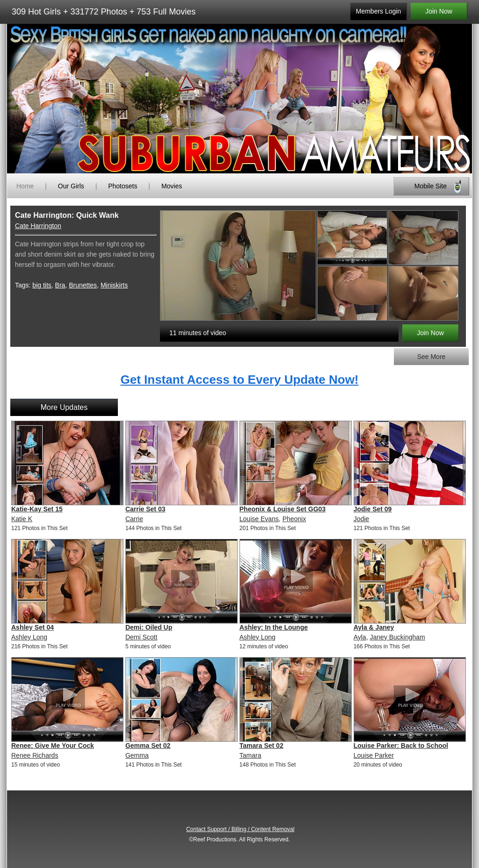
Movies (172, 186)
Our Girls (71, 186)
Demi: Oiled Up (149, 627)
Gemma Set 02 (148, 746)
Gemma (137, 755)
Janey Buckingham (397, 637)
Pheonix (294, 519)
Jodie (361, 519)
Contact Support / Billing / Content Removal (240, 829)
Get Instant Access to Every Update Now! (239, 380)
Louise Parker (374, 755)
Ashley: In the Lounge (274, 627)
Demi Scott (141, 637)
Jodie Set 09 (373, 509)
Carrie (134, 519)
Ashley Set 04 (33, 627)
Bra (60, 285)
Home (25, 186)
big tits (42, 285)
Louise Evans (259, 519)
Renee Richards (35, 755)
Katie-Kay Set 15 (37, 509)
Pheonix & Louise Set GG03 (283, 509)
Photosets (123, 186)
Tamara (250, 755)
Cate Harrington (38, 226)
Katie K (22, 519)
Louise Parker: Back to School (401, 746)
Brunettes (83, 285)
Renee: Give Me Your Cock (53, 746)
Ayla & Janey (374, 627)
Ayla (360, 637)
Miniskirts (114, 285)
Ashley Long (29, 637)
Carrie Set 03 (145, 509)
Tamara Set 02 (261, 746)
